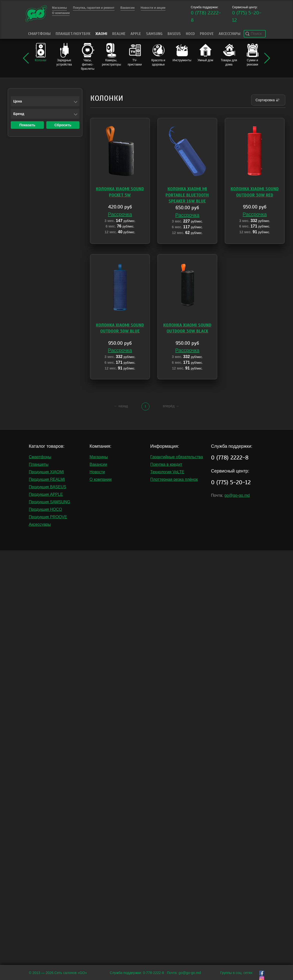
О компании (101, 479)
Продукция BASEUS (47, 487)
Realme (119, 34)
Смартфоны (39, 34)
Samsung (154, 34)
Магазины (99, 457)
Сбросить (63, 125)
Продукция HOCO (45, 509)
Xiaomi (101, 34)
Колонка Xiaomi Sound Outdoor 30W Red (255, 192)
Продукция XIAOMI (46, 472)
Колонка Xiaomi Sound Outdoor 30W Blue (120, 328)
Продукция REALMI (47, 479)
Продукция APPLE (46, 494)
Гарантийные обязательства (177, 457)
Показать (27, 125)
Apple (136, 34)
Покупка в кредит (166, 464)
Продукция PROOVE (48, 517)
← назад (121, 406)
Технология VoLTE (167, 472)
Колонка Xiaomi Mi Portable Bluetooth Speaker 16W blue (187, 195)
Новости (97, 472)
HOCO (190, 34)
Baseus (174, 34)
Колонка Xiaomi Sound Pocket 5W (120, 192)
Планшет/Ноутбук (73, 34)
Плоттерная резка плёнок (174, 479)
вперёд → (171, 406)
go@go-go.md (237, 495)
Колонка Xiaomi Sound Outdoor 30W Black (187, 328)
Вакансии (99, 464)
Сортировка (268, 100)
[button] (26, 58)
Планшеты (39, 464)
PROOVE (207, 34)
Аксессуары (230, 34)
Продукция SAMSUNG (49, 502)
